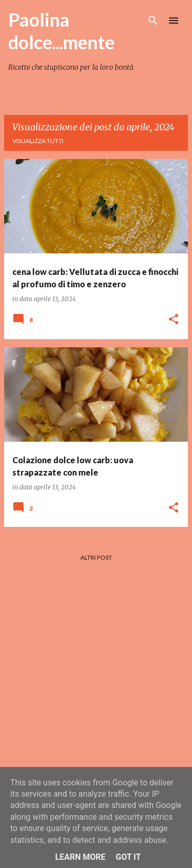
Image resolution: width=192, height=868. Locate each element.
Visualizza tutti (38, 141)
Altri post (96, 557)
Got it (128, 857)
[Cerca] (153, 21)
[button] (174, 320)
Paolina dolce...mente (61, 31)
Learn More (80, 857)
